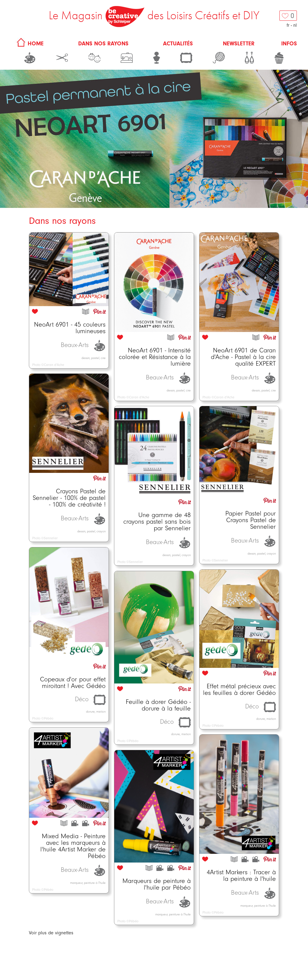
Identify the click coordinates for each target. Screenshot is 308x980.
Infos (289, 44)
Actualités (178, 44)
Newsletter (239, 44)
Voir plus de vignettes (51, 933)
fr (288, 25)
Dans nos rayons (103, 44)
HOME (29, 44)
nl (295, 25)
